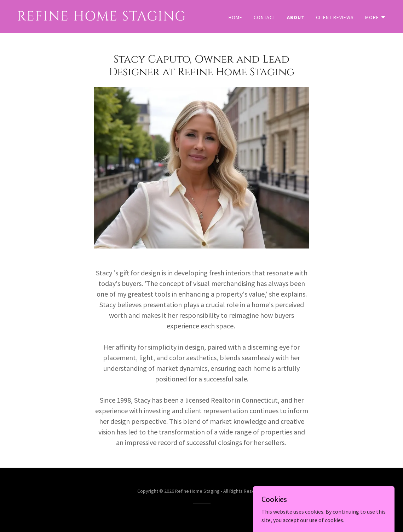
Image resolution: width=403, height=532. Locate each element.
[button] (376, 17)
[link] (106, 18)
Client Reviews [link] (335, 17)
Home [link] (235, 17)
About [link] (296, 17)
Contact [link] (265, 17)
